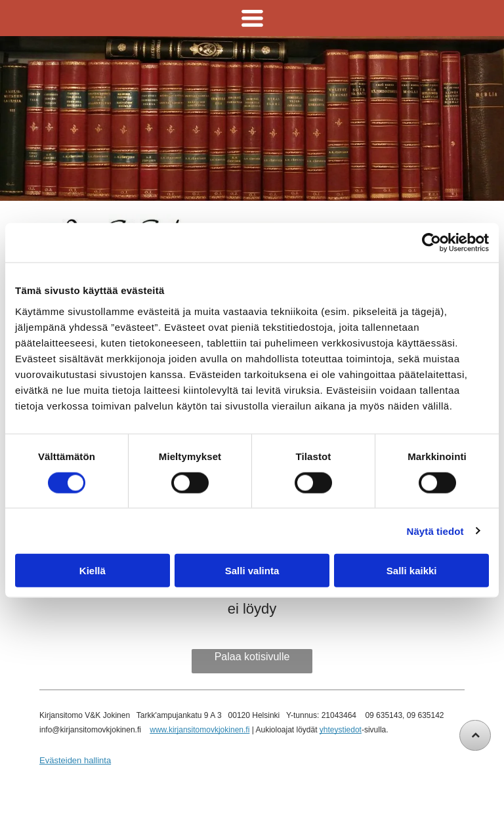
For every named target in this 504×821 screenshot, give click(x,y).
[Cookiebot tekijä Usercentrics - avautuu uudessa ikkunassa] (431, 243)
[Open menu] (252, 18)
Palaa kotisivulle (252, 657)
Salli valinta (252, 571)
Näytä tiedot (435, 531)
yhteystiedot (341, 730)
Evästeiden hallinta (75, 760)
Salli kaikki (412, 571)
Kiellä (93, 571)
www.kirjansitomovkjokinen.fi (199, 730)
